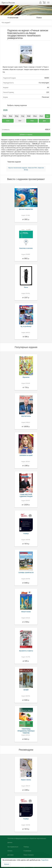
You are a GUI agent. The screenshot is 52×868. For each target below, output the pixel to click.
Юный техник (26, 612)
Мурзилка (26, 377)
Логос (26, 287)
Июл (41, 116)
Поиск (39, 18)
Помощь (26, 847)
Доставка (10, 855)
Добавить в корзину (26, 134)
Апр (23, 116)
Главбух (26, 534)
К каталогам (13, 18)
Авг (47, 116)
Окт (20, 121)
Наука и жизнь (26, 780)
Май (29, 116)
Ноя (32, 121)
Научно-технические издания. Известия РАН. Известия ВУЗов (26, 169)
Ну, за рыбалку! (26, 326)
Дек (44, 121)
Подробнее (45, 860)
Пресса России (8, 3)
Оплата (10, 851)
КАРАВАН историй (26, 455)
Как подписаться (13, 847)
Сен (8, 121)
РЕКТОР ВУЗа (26, 416)
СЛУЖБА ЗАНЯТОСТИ (26, 573)
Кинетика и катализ (26, 248)
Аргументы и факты (26, 651)
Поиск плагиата (29, 855)
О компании (27, 851)
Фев (11, 116)
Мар (17, 116)
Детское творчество (26, 209)
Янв (5, 116)
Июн (35, 116)
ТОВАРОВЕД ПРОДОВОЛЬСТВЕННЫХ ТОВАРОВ (26, 731)
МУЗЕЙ (26, 690)
